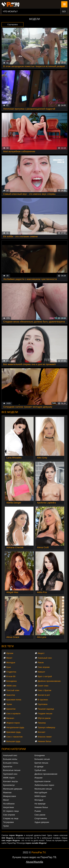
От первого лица (11, 811)
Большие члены (11, 763)
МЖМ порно (40, 796)
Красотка (11, 695)
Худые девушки (42, 822)
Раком (41, 663)
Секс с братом (44, 690)
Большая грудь (13, 741)
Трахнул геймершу (46, 727)
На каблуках (9, 804)
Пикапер (42, 723)
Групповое (43, 704)
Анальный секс (45, 658)
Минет (9, 658)
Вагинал (10, 718)
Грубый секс (40, 770)
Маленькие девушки (13, 789)
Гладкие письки (45, 714)
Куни (9, 667)
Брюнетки (11, 709)
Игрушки (38, 778)
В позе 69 (11, 676)
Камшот (41, 672)
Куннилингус (9, 785)
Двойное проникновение (49, 681)
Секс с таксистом (14, 737)
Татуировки (8, 822)
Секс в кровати (13, 714)
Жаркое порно (13, 723)
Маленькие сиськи (43, 789)
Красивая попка (14, 700)
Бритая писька (41, 763)
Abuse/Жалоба (34, 862)
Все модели (10, 412)
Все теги (8, 646)
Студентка (11, 672)
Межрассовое (10, 796)
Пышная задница (46, 709)
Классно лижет (45, 737)
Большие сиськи (42, 759)
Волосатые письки (12, 770)
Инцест (41, 653)
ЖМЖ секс (11, 686)
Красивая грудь (14, 732)
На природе (40, 804)
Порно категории (14, 749)
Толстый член (13, 690)
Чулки (9, 704)
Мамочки (7, 792)
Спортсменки (41, 818)
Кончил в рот (44, 695)
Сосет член (43, 686)
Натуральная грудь (15, 727)
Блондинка (11, 681)
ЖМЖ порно (9, 778)
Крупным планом (42, 781)
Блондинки (40, 755)
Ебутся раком (44, 718)
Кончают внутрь (11, 781)
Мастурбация (41, 792)
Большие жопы (10, 759)
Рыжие (38, 811)
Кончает (42, 732)
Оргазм (10, 653)
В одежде (39, 767)
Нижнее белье (44, 741)
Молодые (11, 663)
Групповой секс (10, 774)
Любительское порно (44, 785)
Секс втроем (44, 667)
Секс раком (40, 815)
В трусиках (43, 700)
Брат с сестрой (45, 676)
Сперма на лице (11, 818)
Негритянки (8, 807)
